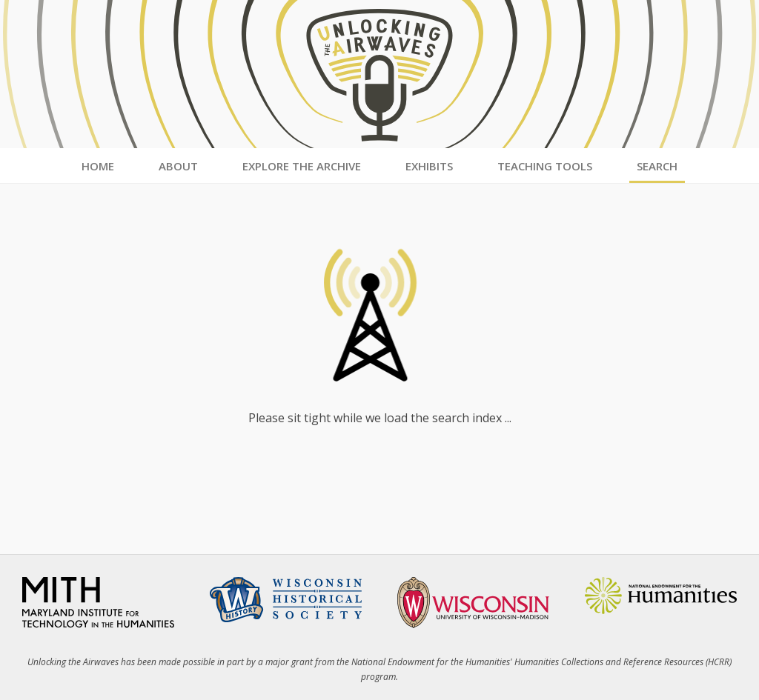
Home (98, 166)
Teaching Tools (545, 166)
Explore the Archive (302, 166)
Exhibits (429, 166)
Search (657, 166)
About (178, 166)
